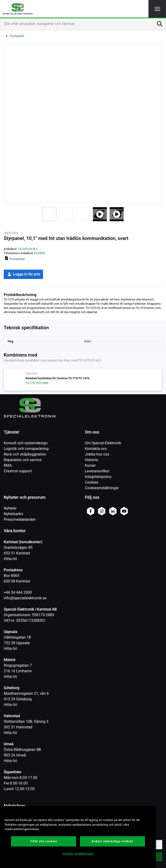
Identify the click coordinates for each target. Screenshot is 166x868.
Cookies (92, 482)
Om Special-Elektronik (103, 443)
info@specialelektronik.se (25, 598)
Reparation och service (23, 460)
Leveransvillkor (97, 471)
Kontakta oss (96, 449)
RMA (8, 465)
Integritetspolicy (98, 477)
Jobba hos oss (97, 454)
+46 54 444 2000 (18, 592)
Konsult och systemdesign (26, 443)
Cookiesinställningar (102, 488)
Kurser (90, 465)
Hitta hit (10, 559)
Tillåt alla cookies (44, 841)
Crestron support (18, 471)
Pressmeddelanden (20, 519)
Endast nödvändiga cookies (113, 841)
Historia (91, 460)
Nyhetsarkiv (14, 514)
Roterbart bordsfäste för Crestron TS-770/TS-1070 (57, 378)
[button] (157, 9)
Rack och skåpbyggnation (25, 454)
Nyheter (10, 508)
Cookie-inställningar (78, 854)
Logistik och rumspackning (26, 449)
